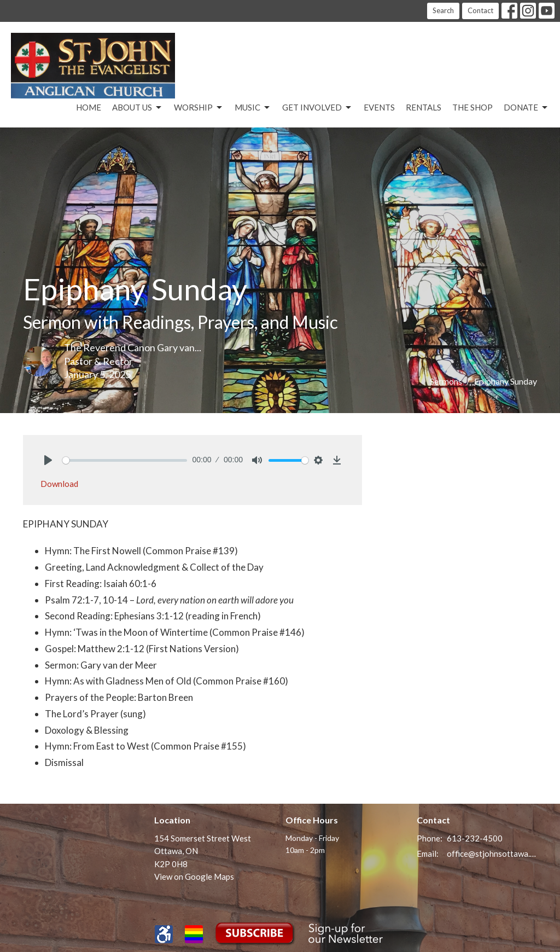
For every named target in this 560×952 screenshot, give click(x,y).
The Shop (472, 107)
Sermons (446, 381)
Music (253, 108)
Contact (480, 10)
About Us (138, 108)
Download (59, 484)
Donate (526, 108)
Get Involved (317, 108)
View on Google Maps (194, 876)
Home (89, 107)
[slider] (125, 460)
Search (443, 10)
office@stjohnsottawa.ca (492, 854)
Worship (199, 108)
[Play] (48, 460)
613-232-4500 (475, 838)
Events (379, 107)
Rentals (424, 107)
